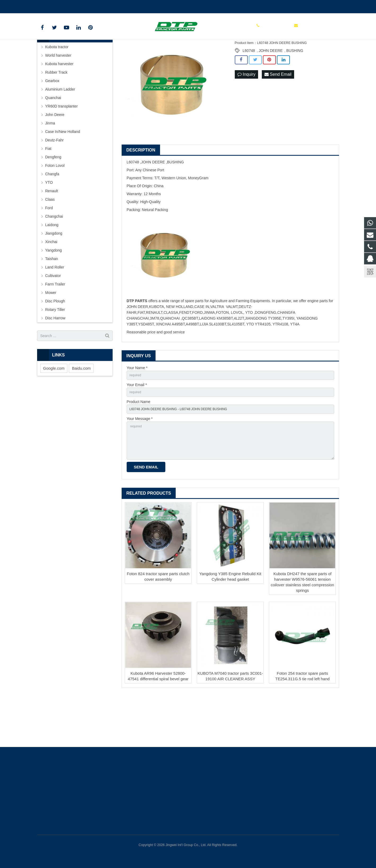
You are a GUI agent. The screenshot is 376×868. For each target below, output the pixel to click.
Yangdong (54, 289)
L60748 (249, 90)
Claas (50, 239)
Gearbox (52, 120)
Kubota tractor (57, 86)
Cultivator (53, 315)
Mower (51, 332)
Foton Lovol (55, 205)
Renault (52, 230)
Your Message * (140, 462)
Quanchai (53, 137)
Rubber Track (56, 111)
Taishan (52, 298)
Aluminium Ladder (60, 128)
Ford (49, 247)
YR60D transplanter (62, 145)
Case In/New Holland (63, 171)
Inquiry (246, 113)
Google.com (54, 407)
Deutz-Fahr (55, 179)
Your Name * (137, 407)
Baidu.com (81, 407)
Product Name (138, 444)
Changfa (52, 213)
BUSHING (295, 90)
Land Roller (55, 306)
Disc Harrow (55, 357)
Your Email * (137, 425)
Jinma (50, 162)
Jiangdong (54, 272)
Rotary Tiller (55, 349)
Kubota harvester (59, 103)
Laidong (52, 264)
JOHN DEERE (271, 90)
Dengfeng (53, 196)
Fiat (48, 188)
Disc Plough (55, 340)
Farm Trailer (55, 323)
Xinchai (51, 281)
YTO (49, 222)
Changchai (54, 256)
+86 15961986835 (56, 6)
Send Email (278, 113)
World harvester (58, 95)
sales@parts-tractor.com (99, 6)
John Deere (55, 154)
